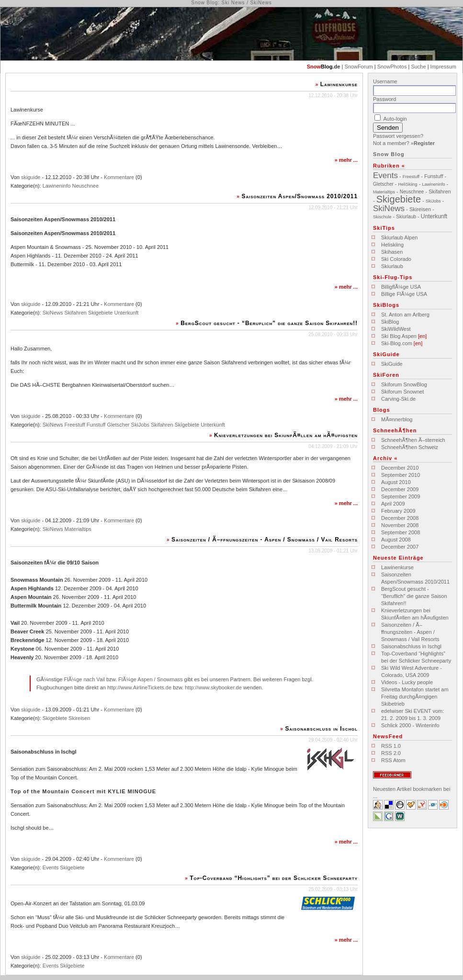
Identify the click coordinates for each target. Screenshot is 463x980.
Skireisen (79, 718)
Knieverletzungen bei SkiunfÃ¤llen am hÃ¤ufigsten (286, 435)
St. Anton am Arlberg (405, 315)
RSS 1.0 (391, 746)
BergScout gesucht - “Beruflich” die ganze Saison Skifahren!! (269, 323)
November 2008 (400, 525)
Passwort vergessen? (398, 136)
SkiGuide (392, 364)
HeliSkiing (408, 184)
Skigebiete (100, 313)
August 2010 (396, 482)
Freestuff (75, 425)
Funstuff (96, 425)
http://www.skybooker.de (213, 687)
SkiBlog (390, 322)
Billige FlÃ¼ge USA (404, 294)
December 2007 (400, 547)
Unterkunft (127, 313)
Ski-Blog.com (397, 343)
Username (385, 81)
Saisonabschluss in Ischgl (321, 729)
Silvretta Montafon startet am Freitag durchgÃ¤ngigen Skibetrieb (415, 697)
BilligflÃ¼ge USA (401, 287)
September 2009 (401, 496)
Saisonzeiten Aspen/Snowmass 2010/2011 (300, 196)
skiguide (31, 177)
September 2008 (401, 532)
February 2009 (398, 511)
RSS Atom (393, 760)
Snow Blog (389, 154)
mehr (345, 160)
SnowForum (358, 67)
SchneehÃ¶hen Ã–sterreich (413, 440)
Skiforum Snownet (402, 392)
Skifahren (76, 313)
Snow (314, 67)
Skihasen (392, 252)
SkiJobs (141, 425)
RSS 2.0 (391, 753)
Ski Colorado (396, 259)
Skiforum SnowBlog (404, 384)
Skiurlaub (406, 217)
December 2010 (400, 468)
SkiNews (53, 313)
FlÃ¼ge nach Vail (84, 679)
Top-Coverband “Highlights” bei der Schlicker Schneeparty (274, 878)
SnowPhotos (392, 67)
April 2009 (393, 504)
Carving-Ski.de (398, 399)
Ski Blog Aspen (399, 336)
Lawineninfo (57, 186)
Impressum (443, 67)
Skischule (382, 217)
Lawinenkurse (339, 84)
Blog (327, 67)
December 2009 (400, 489)
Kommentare (119, 177)
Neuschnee (85, 186)
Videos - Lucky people (407, 682)
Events (51, 867)
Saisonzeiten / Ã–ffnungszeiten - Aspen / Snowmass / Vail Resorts (265, 540)
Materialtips (78, 529)
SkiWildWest (396, 329)
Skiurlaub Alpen (399, 237)
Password (384, 99)
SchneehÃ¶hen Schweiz (410, 447)
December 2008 (400, 518)
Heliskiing (392, 245)
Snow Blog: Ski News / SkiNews (231, 3)
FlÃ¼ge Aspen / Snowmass (151, 679)
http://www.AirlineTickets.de (139, 687)
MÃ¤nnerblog (397, 419)
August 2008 (396, 540)
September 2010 (401, 475)
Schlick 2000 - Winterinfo (410, 725)
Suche (418, 67)
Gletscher (118, 425)
